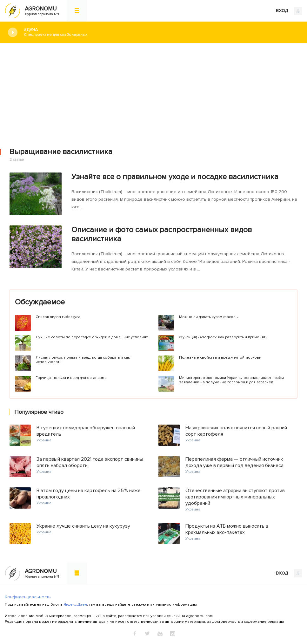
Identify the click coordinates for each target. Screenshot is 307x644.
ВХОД (289, 11)
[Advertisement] (153, 91)
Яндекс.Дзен (75, 605)
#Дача (161, 32)
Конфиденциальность (28, 597)
